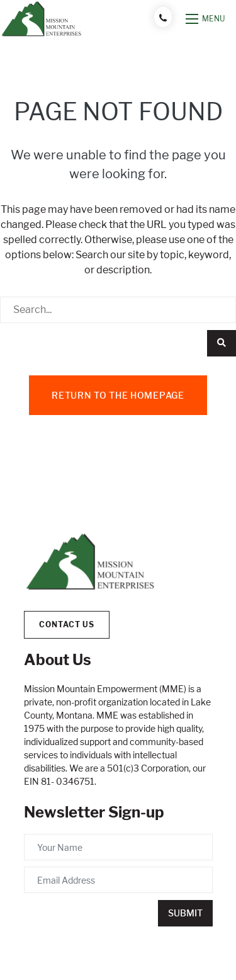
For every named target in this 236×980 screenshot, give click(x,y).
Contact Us (67, 624)
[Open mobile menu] (206, 19)
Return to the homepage (118, 395)
